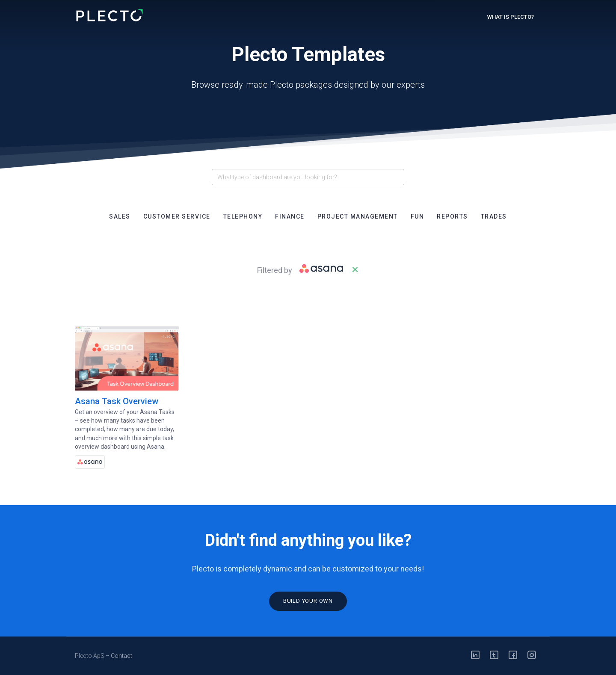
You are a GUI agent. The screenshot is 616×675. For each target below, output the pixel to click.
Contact (121, 656)
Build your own (308, 601)
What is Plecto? (511, 17)
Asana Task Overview (117, 401)
